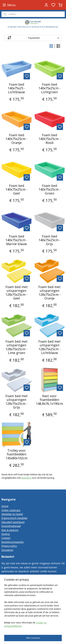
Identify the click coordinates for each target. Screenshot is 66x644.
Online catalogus (11, 510)
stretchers (26, 478)
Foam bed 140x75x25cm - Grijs (50, 240)
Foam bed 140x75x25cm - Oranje (16, 139)
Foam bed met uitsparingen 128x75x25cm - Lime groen (17, 347)
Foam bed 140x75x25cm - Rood (50, 139)
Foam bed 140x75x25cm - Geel (16, 190)
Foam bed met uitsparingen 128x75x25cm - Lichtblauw (49, 347)
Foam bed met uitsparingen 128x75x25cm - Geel (17, 293)
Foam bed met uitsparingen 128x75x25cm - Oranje (49, 293)
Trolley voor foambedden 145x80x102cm (17, 454)
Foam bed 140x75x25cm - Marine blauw (16, 240)
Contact (6, 538)
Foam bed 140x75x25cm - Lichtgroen (50, 88)
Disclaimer (7, 550)
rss (44, 638)
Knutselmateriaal (11, 526)
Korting (6, 534)
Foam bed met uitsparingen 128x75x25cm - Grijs (17, 402)
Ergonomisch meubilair (14, 518)
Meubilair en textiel (12, 514)
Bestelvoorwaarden (13, 542)
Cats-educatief (11, 615)
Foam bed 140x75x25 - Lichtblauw (16, 88)
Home (5, 506)
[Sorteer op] (33, 38)
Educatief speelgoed (13, 522)
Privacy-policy (9, 546)
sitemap (36, 638)
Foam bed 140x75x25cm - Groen (50, 190)
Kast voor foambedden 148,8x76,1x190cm (49, 400)
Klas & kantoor (10, 530)
